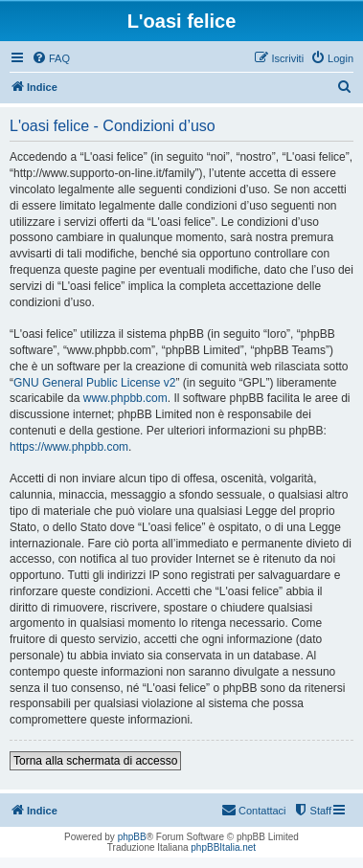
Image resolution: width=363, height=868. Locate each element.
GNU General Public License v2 (94, 383)
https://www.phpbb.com (69, 447)
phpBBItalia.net (223, 847)
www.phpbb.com (125, 398)
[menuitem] (51, 58)
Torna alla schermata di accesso (95, 761)
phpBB (132, 837)
